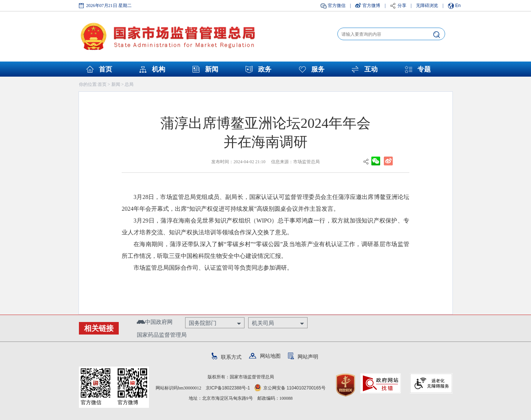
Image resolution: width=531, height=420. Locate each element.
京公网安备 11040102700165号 (290, 388)
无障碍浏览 (427, 6)
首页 (105, 69)
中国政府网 (155, 322)
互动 (371, 69)
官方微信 (337, 6)
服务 (318, 69)
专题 (424, 69)
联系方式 (227, 357)
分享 (402, 6)
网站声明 (303, 357)
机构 (159, 69)
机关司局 (263, 323)
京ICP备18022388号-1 (228, 388)
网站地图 (265, 356)
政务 (265, 69)
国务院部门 (203, 323)
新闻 (212, 69)
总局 (129, 84)
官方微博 (371, 6)
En (458, 6)
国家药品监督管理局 (162, 335)
